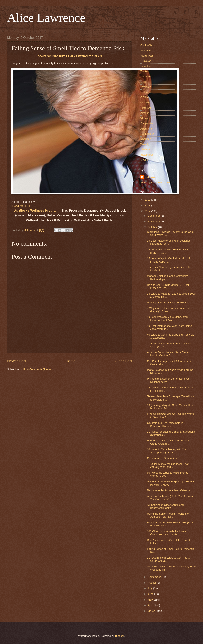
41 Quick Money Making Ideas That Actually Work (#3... (168, 465)
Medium (145, 149)
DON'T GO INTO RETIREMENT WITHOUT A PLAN (70, 56)
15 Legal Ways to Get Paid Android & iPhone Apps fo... (169, 260)
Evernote (146, 87)
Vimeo (144, 118)
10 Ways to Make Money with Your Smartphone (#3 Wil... (167, 451)
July (150, 588)
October (153, 227)
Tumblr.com (147, 66)
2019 (148, 200)
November (154, 221)
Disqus (144, 160)
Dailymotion (147, 123)
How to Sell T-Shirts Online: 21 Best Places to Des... (168, 286)
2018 (148, 205)
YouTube (146, 50)
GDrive (145, 97)
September (155, 577)
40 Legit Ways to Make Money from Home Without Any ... (168, 318)
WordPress (147, 56)
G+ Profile (146, 45)
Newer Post (17, 361)
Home (71, 361)
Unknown (151, 177)
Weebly (145, 144)
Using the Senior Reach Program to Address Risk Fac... (168, 515)
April (151, 605)
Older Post (124, 361)
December (154, 216)
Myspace (146, 139)
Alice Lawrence (46, 18)
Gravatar (146, 61)
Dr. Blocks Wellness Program (36, 210)
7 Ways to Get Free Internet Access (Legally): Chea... (168, 310)
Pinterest (146, 108)
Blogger (120, 636)
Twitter (144, 71)
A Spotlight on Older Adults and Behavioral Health (165, 506)
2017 (148, 211)
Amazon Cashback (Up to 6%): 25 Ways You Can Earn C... (171, 498)
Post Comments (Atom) (37, 369)
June (151, 594)
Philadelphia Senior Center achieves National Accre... (168, 380)
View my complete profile (155, 183)
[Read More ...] (21, 206)
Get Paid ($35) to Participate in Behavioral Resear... (165, 424)
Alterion (145, 113)
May (151, 600)
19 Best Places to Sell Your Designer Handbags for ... (169, 242)
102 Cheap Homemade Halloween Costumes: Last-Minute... (167, 533)
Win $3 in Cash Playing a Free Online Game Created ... (169, 442)
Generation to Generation (162, 458)
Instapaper (147, 155)
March (152, 611)
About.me (146, 129)
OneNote (146, 102)
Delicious (146, 76)
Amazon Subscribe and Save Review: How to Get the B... (169, 354)
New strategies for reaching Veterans (169, 490)
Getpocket (147, 92)
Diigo (143, 82)
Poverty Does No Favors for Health (168, 303)
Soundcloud (147, 134)
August (152, 583)
